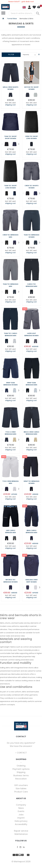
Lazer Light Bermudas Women (31, 334)
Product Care (21, 792)
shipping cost (10, 105)
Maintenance (21, 834)
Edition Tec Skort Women (31, 88)
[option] (11, 95)
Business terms (21, 775)
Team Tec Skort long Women (10, 187)
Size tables (21, 788)
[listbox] (11, 95)
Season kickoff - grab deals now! (21, 2)
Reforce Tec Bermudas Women (11, 581)
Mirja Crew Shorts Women (11, 88)
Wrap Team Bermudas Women (11, 384)
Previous (1, 144)
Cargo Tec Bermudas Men (31, 285)
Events (21, 811)
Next (18, 144)
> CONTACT (21, 753)
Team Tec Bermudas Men (11, 285)
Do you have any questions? (21, 743)
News (21, 808)
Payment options (21, 769)
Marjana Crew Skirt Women (32, 581)
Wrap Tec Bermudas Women (31, 482)
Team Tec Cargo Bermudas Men (11, 334)
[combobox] (22, 13)
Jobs (21, 815)
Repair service (21, 831)
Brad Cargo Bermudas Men (31, 532)
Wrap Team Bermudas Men (31, 384)
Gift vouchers (21, 785)
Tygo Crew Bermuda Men (10, 482)
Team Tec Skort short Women (10, 137)
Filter (11, 55)
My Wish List (34, 7)
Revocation (21, 779)
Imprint (21, 818)
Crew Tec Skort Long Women (31, 137)
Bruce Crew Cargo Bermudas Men (31, 433)
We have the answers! (21, 746)
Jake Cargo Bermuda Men (11, 532)
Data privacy (21, 821)
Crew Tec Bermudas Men (10, 236)
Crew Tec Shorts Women (32, 187)
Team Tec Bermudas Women (31, 236)
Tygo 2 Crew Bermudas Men (11, 433)
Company (21, 805)
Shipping (21, 772)
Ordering (21, 766)
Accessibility (21, 824)
